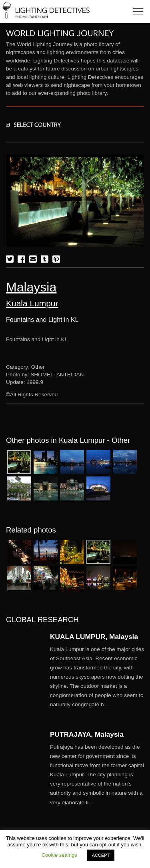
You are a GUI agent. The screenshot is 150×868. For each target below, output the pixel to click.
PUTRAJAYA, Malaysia (87, 734)
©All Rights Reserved (32, 395)
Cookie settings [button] (59, 855)
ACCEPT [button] (101, 855)
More (97, 677)
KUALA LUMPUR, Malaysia (94, 637)
